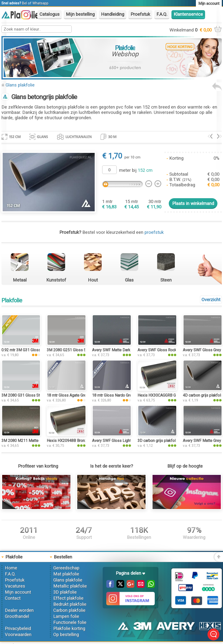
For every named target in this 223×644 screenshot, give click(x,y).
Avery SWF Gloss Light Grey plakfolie (124, 441)
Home (11, 568)
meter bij (136, 170)
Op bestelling (66, 635)
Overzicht (211, 300)
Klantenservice (188, 14)
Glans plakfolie (20, 85)
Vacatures (15, 586)
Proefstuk (140, 14)
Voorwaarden (18, 635)
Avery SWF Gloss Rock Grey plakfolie (169, 350)
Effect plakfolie (68, 598)
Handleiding (113, 14)
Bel (24, 3)
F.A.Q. (162, 14)
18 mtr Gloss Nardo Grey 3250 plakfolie (126, 395)
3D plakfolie (65, 592)
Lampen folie (66, 616)
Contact (13, 598)
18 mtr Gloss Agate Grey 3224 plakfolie (80, 395)
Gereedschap (66, 568)
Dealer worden (19, 610)
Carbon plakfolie (69, 610)
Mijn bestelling (80, 14)
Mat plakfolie (66, 574)
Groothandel (17, 616)
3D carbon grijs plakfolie (158, 441)
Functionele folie (70, 622)
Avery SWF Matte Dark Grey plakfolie (123, 350)
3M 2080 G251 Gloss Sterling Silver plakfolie (85, 350)
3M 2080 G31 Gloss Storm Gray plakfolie (36, 395)
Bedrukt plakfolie (70, 604)
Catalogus (50, 14)
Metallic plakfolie (70, 586)
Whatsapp (40, 3)
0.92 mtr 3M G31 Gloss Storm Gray (31, 350)
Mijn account (18, 592)
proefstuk (154, 232)
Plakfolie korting (69, 628)
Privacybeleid (18, 628)
